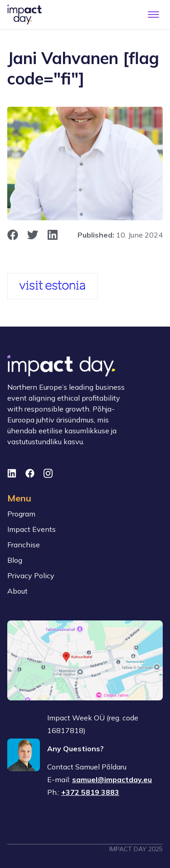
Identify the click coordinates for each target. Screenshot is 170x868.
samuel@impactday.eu (112, 779)
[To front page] (24, 15)
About (17, 591)
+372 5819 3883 (90, 792)
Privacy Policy (31, 575)
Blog (15, 560)
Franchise (24, 545)
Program (21, 514)
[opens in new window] (13, 235)
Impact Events (32, 529)
